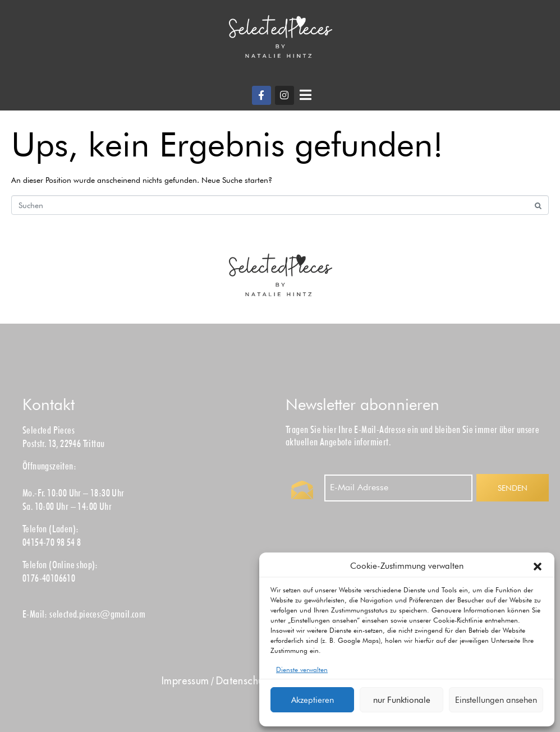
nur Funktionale (402, 700)
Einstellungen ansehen (496, 700)
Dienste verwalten (302, 669)
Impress (185, 681)
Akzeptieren (313, 700)
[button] (538, 567)
